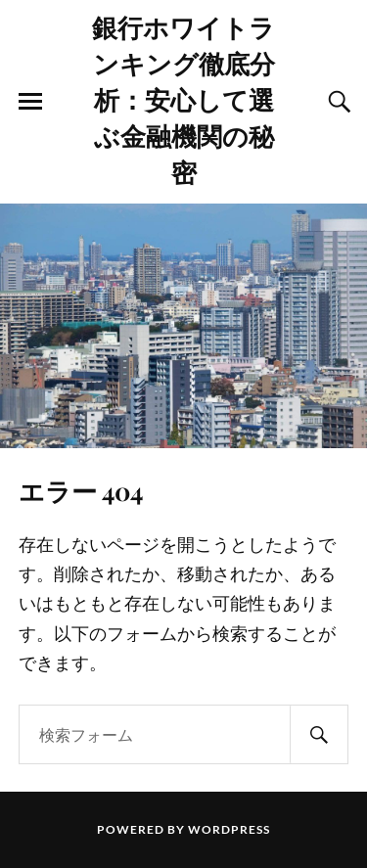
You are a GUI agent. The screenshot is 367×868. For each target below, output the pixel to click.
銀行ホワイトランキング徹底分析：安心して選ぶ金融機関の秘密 (183, 99)
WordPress (229, 829)
